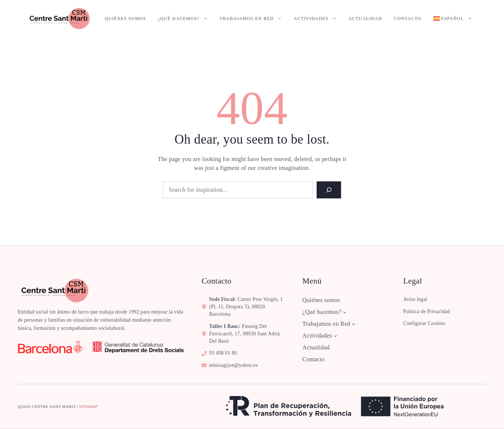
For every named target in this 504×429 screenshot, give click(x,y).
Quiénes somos (125, 19)
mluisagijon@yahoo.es (233, 365)
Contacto (408, 19)
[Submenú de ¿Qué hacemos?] (345, 312)
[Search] (329, 190)
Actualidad (365, 19)
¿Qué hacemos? (186, 19)
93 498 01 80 (223, 353)
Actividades (318, 19)
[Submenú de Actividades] (336, 336)
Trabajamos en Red (254, 19)
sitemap (88, 406)
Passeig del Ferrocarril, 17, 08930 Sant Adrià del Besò (245, 334)
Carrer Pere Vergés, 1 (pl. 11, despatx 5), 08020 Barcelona (246, 307)
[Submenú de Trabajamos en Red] (354, 324)
